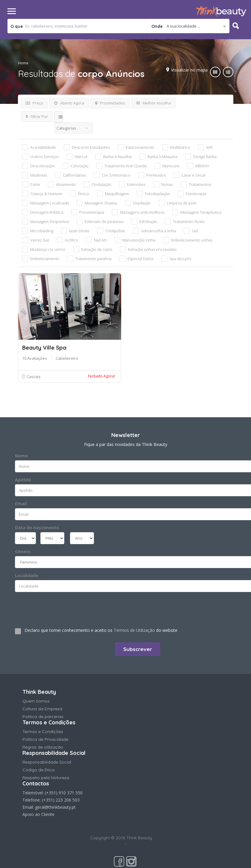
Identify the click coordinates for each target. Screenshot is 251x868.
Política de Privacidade (45, 739)
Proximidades (110, 103)
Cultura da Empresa (42, 709)
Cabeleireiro (67, 358)
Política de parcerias (43, 717)
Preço (34, 103)
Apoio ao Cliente (38, 814)
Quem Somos (36, 701)
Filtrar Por (37, 116)
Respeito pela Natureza (46, 778)
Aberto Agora (69, 103)
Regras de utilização (43, 747)
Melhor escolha (153, 103)
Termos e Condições (43, 732)
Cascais (33, 377)
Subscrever (138, 649)
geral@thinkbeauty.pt (55, 807)
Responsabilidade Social (47, 762)
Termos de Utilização (134, 630)
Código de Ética (38, 770)
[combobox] (188, 26)
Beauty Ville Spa (44, 347)
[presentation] (51, 607)
